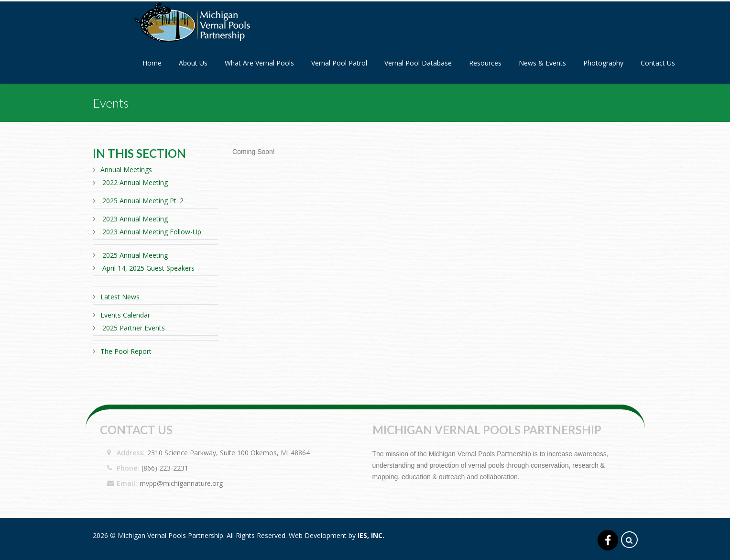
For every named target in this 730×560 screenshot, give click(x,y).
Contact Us (658, 63)
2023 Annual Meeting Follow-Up (152, 232)
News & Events (542, 63)
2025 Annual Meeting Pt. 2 (143, 201)
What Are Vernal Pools (259, 63)
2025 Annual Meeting (135, 255)
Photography (603, 63)
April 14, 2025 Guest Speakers (148, 268)
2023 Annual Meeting (135, 219)
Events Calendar (125, 315)
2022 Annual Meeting (135, 182)
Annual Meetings (126, 170)
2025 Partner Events (134, 328)
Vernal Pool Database (418, 63)
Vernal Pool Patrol (339, 63)
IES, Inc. (371, 535)
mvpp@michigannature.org (181, 483)
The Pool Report (126, 351)
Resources (485, 63)
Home (152, 63)
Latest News (120, 297)
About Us (193, 63)
